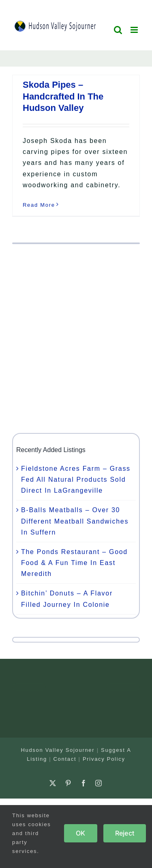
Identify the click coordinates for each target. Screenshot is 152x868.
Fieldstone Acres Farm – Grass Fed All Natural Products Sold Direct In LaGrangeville (76, 479)
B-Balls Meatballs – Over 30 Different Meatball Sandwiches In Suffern (75, 521)
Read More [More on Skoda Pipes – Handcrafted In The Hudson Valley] (39, 205)
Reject (125, 833)
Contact (65, 759)
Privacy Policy (104, 759)
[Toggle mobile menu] (135, 30)
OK (80, 833)
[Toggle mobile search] (118, 30)
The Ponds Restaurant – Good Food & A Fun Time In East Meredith (74, 563)
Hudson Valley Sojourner (58, 750)
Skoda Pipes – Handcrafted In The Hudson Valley (63, 96)
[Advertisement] (76, 339)
